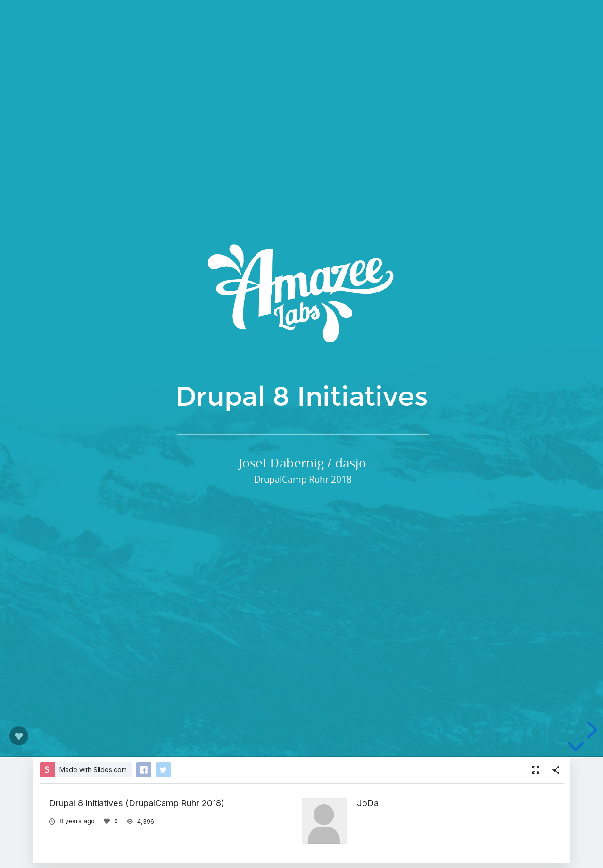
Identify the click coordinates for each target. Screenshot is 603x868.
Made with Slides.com (93, 770)
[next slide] (591, 730)
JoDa (368, 803)
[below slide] (576, 748)
